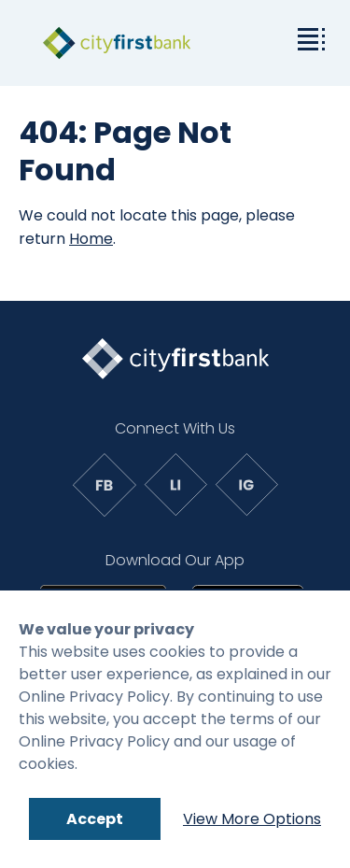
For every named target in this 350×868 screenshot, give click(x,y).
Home (91, 239)
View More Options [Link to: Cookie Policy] (252, 819)
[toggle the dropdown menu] (308, 37)
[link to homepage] (117, 43)
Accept (95, 819)
